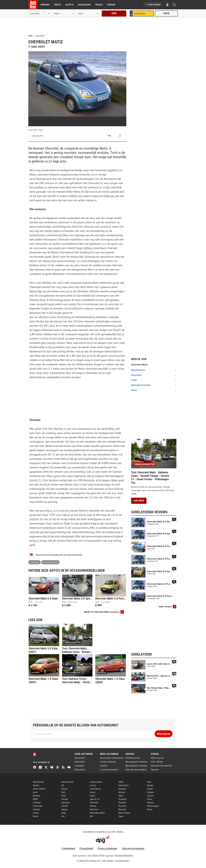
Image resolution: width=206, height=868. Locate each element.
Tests (57, 5)
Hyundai (65, 802)
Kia (63, 816)
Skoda (150, 785)
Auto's (69, 5)
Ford (64, 796)
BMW (35, 799)
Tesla (149, 799)
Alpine (36, 785)
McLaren (94, 809)
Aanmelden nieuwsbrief (112, 758)
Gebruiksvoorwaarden (162, 766)
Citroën (36, 809)
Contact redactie (108, 762)
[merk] (40, 13)
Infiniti (65, 806)
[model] (65, 13)
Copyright (79, 766)
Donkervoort (67, 782)
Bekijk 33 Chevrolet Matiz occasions (102, 612)
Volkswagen (153, 806)
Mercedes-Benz (97, 813)
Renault (122, 809)
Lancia (93, 785)
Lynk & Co (95, 799)
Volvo (150, 809)
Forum (111, 5)
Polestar (122, 802)
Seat (149, 782)
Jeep (64, 813)
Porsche (122, 806)
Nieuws (45, 5)
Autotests (40, 36)
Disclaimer (80, 770)
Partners (155, 770)
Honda (65, 799)
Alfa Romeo (39, 782)
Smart (150, 789)
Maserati (94, 802)
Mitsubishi (124, 785)
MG (91, 816)
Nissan (122, 792)
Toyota (150, 802)
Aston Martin (39, 789)
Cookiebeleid (68, 848)
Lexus (93, 792)
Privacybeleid (86, 848)
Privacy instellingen (108, 848)
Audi (35, 792)
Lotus (92, 796)
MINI (121, 782)
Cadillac (37, 802)
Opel (121, 796)
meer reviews (165, 607)
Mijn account (157, 758)
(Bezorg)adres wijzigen (136, 766)
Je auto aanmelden (109, 770)
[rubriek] (89, 13)
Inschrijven (164, 734)
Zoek (114, 13)
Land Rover (95, 789)
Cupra (36, 813)
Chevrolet (34, 562)
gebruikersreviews (141, 385)
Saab (121, 816)
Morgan (122, 789)
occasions (137, 375)
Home (30, 36)
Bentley (37, 796)
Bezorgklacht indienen (136, 762)
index (134, 390)
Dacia (36, 816)
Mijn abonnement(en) (136, 770)
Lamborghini (96, 782)
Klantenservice (133, 758)
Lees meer (139, 501)
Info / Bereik (157, 762)
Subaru (150, 792)
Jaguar (65, 809)
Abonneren (80, 758)
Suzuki (150, 796)
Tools (99, 5)
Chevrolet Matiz (50, 562)
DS (63, 785)
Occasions (84, 5)
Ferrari (64, 789)
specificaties (138, 370)
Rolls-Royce (124, 813)
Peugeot (122, 799)
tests (134, 380)
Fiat (63, 792)
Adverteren (80, 762)
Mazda (93, 806)
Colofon (104, 766)
